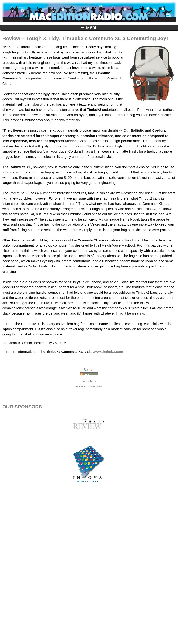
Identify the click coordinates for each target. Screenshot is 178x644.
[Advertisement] (89, 568)
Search (89, 369)
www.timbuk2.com (108, 352)
